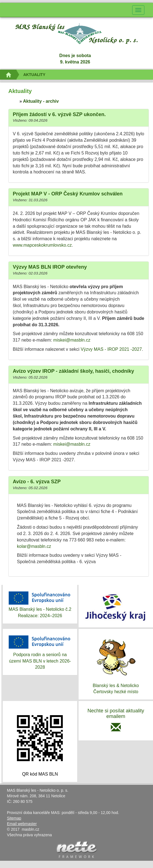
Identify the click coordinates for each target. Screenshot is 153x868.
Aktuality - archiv (41, 101)
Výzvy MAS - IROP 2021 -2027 (111, 349)
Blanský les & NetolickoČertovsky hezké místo (116, 664)
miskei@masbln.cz (72, 340)
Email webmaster (22, 824)
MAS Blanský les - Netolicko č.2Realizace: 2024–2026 (40, 604)
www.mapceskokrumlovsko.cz (42, 245)
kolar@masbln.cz (34, 546)
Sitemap (14, 818)
